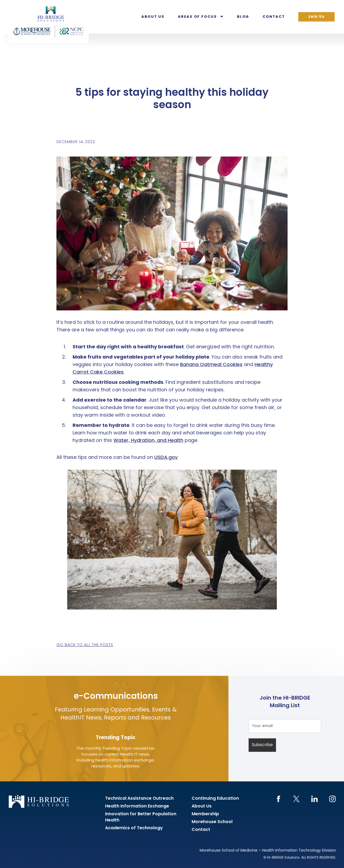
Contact (274, 17)
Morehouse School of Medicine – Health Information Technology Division (268, 851)
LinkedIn (314, 799)
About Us (153, 17)
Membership (205, 814)
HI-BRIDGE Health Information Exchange (48, 22)
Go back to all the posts (85, 645)
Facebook (278, 799)
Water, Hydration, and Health (148, 441)
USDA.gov (166, 458)
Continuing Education (215, 799)
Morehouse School (212, 822)
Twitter (296, 799)
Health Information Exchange (137, 806)
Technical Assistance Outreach (139, 799)
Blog (243, 17)
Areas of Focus (197, 17)
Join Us (316, 17)
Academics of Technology (134, 828)
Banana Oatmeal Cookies (211, 365)
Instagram (332, 799)
